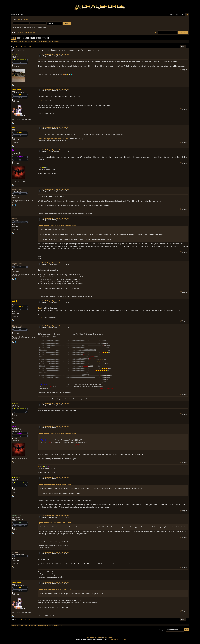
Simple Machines (108, 637)
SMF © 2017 (99, 637)
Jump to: (162, 630)
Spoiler (41, 101)
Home (14, 38)
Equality (15, 552)
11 (28, 47)
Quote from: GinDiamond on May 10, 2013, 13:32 (57, 225)
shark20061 (16, 516)
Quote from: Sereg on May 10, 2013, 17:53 (55, 484)
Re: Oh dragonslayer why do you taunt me (56, 54)
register (25, 19)
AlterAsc (15, 54)
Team (32, 38)
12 (30, 47)
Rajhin (14, 218)
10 (25, 47)
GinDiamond (17, 190)
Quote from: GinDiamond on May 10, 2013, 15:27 (57, 433)
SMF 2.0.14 (90, 637)
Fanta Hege (16, 89)
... (18, 47)
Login (38, 38)
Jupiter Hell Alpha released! (27, 32)
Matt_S (15, 127)
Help (19, 38)
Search (26, 38)
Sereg (14, 150)
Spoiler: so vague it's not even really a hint (53, 139)
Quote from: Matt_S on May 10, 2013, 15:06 (55, 523)
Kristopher (16, 404)
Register (46, 38)
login (19, 19)
